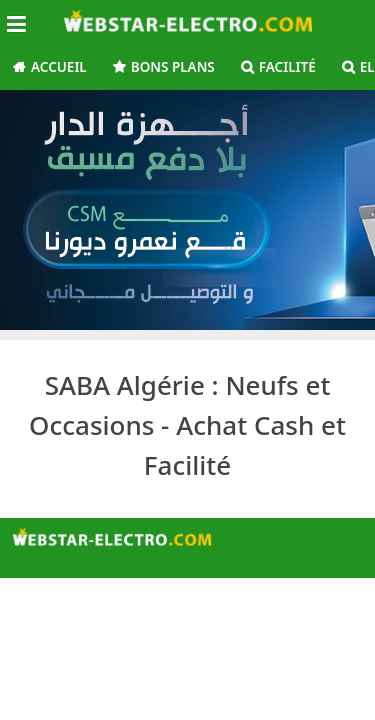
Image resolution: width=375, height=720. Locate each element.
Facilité (287, 67)
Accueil (59, 67)
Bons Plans (173, 67)
